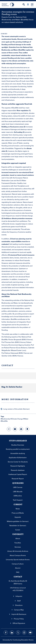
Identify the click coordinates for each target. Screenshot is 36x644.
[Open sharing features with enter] (9, 429)
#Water (26, 419)
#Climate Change (17, 419)
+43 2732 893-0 (18, 590)
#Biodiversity (5, 419)
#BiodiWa (4, 421)
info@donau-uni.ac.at (18, 588)
